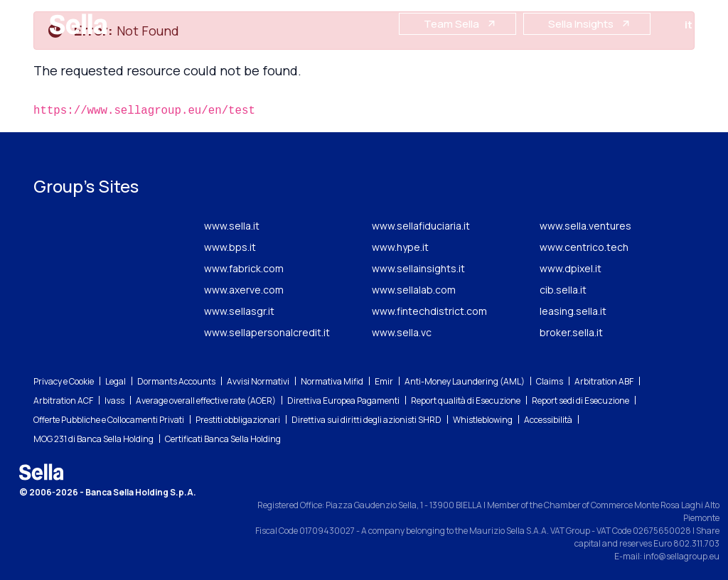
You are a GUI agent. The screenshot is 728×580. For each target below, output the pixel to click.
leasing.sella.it (573, 311)
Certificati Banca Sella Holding (223, 439)
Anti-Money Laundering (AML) (465, 381)
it (691, 25)
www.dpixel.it (571, 268)
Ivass (114, 401)
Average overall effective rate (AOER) (206, 401)
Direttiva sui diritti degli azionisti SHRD (366, 420)
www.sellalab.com (414, 290)
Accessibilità (548, 420)
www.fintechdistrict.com (429, 311)
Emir (384, 381)
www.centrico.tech (584, 247)
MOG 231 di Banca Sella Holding (93, 439)
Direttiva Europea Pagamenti (343, 401)
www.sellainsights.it (418, 268)
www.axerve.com (244, 290)
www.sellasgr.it (239, 311)
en (710, 25)
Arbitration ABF (604, 381)
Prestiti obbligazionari (238, 420)
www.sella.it (232, 226)
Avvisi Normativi (258, 381)
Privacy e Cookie (64, 381)
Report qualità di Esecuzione (466, 401)
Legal (116, 381)
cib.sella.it (563, 290)
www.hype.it (400, 247)
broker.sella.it (571, 332)
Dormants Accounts (176, 381)
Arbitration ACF (63, 401)
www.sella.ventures (585, 226)
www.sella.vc (402, 332)
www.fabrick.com (244, 268)
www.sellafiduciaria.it (421, 226)
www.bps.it (230, 247)
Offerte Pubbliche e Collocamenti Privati (109, 420)
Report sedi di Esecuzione (580, 401)
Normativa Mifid (332, 381)
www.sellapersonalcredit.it (267, 332)
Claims (550, 381)
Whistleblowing (483, 420)
